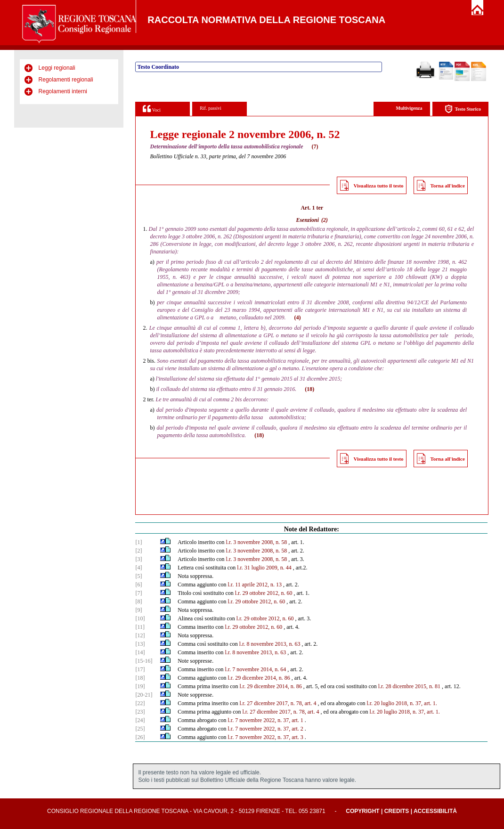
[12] (140, 635)
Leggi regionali (57, 68)
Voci (151, 109)
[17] (140, 669)
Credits (397, 811)
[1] (138, 542)
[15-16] (144, 661)
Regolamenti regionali (66, 80)
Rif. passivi (211, 108)
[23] (140, 712)
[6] (138, 585)
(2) (325, 220)
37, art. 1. (426, 703)
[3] (138, 559)
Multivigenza (409, 108)
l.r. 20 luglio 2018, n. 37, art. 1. (404, 712)
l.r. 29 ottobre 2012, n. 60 (264, 593)
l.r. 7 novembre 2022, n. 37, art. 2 (265, 729)
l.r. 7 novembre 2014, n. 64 (256, 669)
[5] (138, 576)
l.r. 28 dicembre (396, 686)
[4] (138, 568)
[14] (140, 652)
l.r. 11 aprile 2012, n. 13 (255, 585)
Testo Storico (463, 109)
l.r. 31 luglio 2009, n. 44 (264, 568)
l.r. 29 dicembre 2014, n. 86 (259, 678)
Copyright (362, 811)
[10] (140, 618)
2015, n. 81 (428, 686)
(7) (315, 146)
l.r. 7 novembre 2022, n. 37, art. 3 (266, 737)
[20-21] (144, 695)
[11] (140, 627)
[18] (140, 678)
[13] (140, 644)
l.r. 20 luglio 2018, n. (390, 703)
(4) (298, 317)
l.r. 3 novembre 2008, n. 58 (256, 542)
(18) (309, 389)
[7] (138, 593)
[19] (140, 686)
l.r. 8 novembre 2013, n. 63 (270, 644)
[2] (138, 551)
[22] (140, 703)
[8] (138, 601)
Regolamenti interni (63, 91)
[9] (138, 610)
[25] (140, 729)
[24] (140, 720)
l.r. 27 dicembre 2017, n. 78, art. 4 (278, 703)
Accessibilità (435, 811)
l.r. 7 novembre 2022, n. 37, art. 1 (265, 720)
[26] (140, 737)
